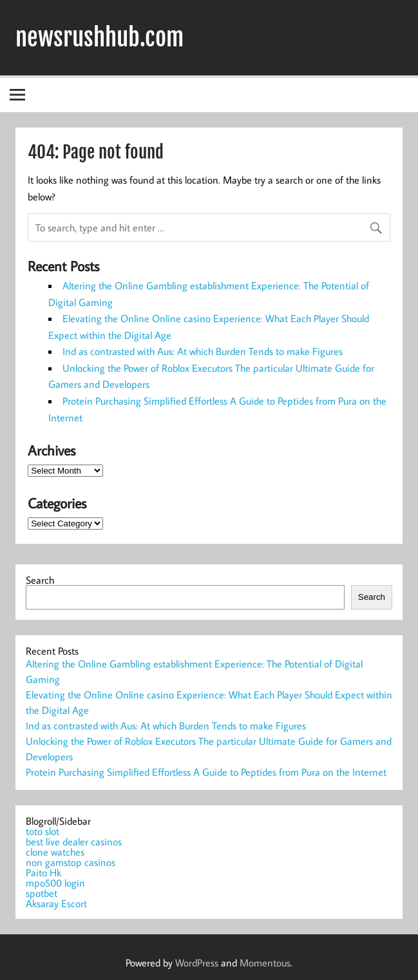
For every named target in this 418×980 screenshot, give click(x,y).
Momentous (265, 963)
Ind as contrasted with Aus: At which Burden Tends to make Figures (203, 351)
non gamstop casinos (71, 862)
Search (40, 580)
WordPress (197, 963)
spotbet (42, 893)
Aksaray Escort (56, 903)
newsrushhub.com (100, 37)
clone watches (55, 852)
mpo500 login (55, 883)
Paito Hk (43, 872)
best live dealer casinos (74, 841)
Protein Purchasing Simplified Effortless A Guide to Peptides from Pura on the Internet (206, 772)
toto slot (43, 831)
